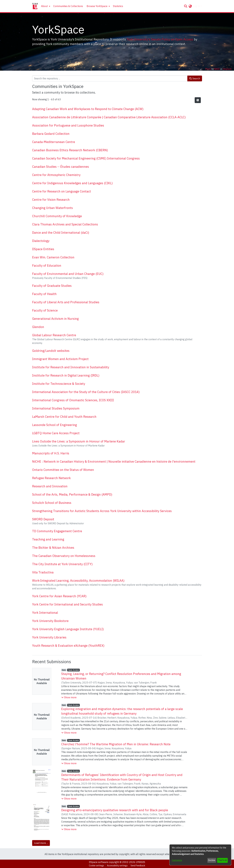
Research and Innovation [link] (50, 486)
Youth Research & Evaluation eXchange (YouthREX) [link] (68, 646)
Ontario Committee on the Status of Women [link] (63, 470)
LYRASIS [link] (140, 862)
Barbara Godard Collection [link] (51, 134)
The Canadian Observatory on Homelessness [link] (64, 556)
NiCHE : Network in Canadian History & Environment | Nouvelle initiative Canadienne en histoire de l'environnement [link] (114, 461)
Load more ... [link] (41, 843)
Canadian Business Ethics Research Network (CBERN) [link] (70, 150)
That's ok (222, 860)
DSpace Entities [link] (43, 249)
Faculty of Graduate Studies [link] (52, 286)
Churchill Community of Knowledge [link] (57, 216)
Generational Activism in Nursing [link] (55, 319)
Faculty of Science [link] (45, 310)
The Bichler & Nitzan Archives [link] (53, 548)
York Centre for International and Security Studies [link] (67, 604)
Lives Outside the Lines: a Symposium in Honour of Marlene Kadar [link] (79, 441)
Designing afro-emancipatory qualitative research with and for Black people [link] (115, 810)
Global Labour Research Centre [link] (54, 335)
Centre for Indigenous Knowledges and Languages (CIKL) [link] (72, 183)
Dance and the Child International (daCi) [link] (61, 233)
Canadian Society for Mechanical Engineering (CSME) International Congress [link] (86, 158)
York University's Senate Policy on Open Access (160, 39)
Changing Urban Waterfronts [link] (52, 208)
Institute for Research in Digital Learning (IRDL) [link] (66, 375)
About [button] (44, 6)
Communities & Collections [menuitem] (68, 6)
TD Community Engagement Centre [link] (57, 531)
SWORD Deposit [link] (43, 519)
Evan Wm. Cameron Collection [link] (53, 257)
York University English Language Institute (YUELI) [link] (68, 629)
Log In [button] (197, 6)
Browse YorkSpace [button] (97, 6)
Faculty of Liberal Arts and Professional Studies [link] (66, 302)
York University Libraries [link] (49, 637)
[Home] (35, 6)
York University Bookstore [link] (50, 621)
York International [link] (45, 613)
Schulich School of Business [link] (52, 503)
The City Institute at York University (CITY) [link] (62, 564)
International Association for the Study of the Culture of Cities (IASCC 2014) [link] (86, 392)
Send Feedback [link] (138, 866)
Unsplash (227, 69)
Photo (208, 69)
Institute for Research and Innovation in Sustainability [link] (71, 367)
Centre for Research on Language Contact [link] (62, 191)
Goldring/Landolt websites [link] (51, 351)
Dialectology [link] (41, 241)
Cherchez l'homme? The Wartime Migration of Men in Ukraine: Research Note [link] (116, 744)
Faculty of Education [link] (47, 265)
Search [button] (195, 78)
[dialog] (200, 855)
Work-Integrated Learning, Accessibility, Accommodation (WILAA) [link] (78, 581)
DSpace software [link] (98, 862)
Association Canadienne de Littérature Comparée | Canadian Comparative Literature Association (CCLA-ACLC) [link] (109, 117)
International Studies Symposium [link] (56, 408)
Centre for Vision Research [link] (51, 200)
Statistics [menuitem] (118, 6)
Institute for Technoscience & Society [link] (59, 384)
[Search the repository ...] (110, 78)
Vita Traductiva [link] (43, 572)
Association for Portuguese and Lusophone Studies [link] (68, 125)
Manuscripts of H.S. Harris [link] (51, 453)
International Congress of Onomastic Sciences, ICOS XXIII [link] (73, 400)
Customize (177, 860)
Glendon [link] (38, 327)
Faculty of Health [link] (44, 294)
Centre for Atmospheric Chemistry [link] (56, 175)
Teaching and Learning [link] (48, 539)
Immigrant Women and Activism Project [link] (60, 359)
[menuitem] (45, 6)
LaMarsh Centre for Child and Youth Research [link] (64, 417)
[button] (186, 6)
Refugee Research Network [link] (51, 478)
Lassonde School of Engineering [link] (54, 425)
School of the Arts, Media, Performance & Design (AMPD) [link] (72, 494)
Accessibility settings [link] (117, 866)
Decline (212, 860)
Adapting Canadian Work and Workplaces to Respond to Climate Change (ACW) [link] (88, 109)
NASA (217, 69)
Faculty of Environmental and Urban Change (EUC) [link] (68, 274)
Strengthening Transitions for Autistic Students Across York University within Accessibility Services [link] (102, 511)
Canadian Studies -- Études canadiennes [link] (61, 167)
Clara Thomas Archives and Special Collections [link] (65, 224)
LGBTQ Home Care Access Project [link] (56, 433)
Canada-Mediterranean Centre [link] (54, 142)
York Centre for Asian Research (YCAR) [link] (59, 596)
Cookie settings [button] (96, 866)
